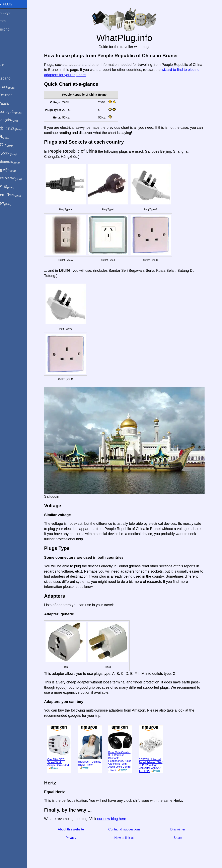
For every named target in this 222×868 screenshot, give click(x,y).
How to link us (129, 838)
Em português (17, 112)
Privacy (76, 838)
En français (15, 120)
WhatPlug (12, 4)
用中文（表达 (17, 129)
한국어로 (13, 187)
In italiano (14, 87)
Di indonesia (16, 162)
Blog (6, 44)
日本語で (13, 145)
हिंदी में (10, 137)
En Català (10, 103)
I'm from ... (11, 21)
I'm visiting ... (13, 29)
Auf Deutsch (12, 95)
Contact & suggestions (129, 829)
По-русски (14, 153)
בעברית (11, 203)
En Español (11, 78)
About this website (76, 829)
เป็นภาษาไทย (16, 195)
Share (183, 838)
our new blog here (116, 819)
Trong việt (14, 170)
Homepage (11, 13)
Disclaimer (183, 829)
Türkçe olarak (17, 178)
